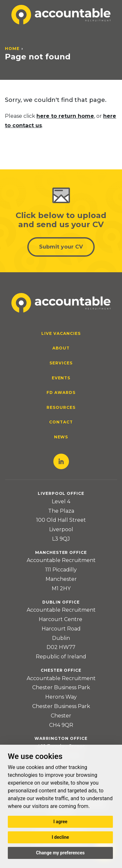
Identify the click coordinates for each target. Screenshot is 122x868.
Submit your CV (61, 247)
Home (12, 49)
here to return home (65, 116)
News (61, 437)
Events (61, 378)
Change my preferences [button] (60, 853)
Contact (61, 422)
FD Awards (61, 392)
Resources (61, 407)
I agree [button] (60, 822)
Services (61, 363)
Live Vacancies (61, 333)
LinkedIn (61, 461)
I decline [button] (60, 837)
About (61, 348)
